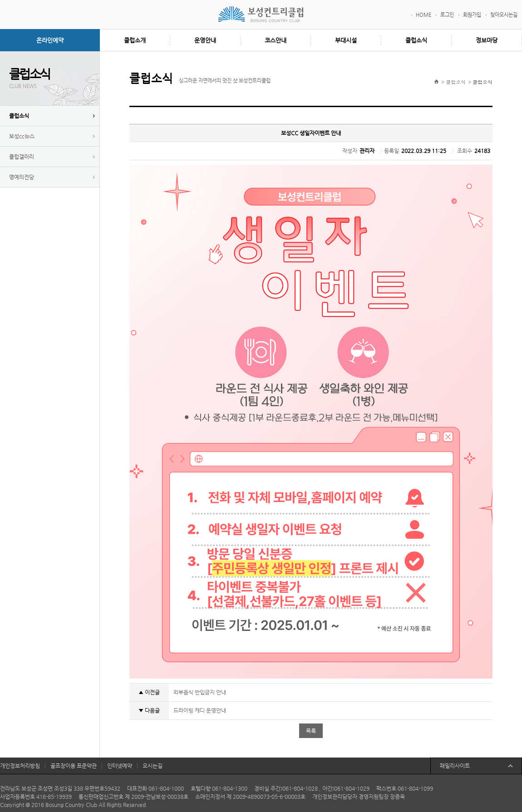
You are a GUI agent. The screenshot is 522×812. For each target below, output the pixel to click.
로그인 (447, 15)
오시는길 (153, 766)
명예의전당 (22, 177)
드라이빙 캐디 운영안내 (200, 710)
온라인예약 (50, 40)
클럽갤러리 (22, 157)
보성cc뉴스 (22, 136)
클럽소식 (416, 40)
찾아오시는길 (504, 15)
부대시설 (346, 40)
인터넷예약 (120, 766)
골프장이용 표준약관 (74, 766)
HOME (424, 15)
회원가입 (472, 15)
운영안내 (205, 40)
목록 (311, 731)
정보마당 (487, 40)
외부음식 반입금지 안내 (200, 692)
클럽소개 (135, 40)
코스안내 (276, 40)
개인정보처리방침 (20, 766)
